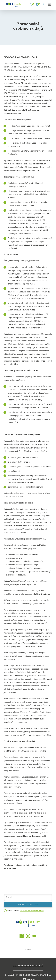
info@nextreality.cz (30, 110)
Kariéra (28, 950)
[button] (43, 5)
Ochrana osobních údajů (28, 966)
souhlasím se (13, 911)
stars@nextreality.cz (13, 114)
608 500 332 (9, 110)
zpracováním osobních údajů (32, 911)
